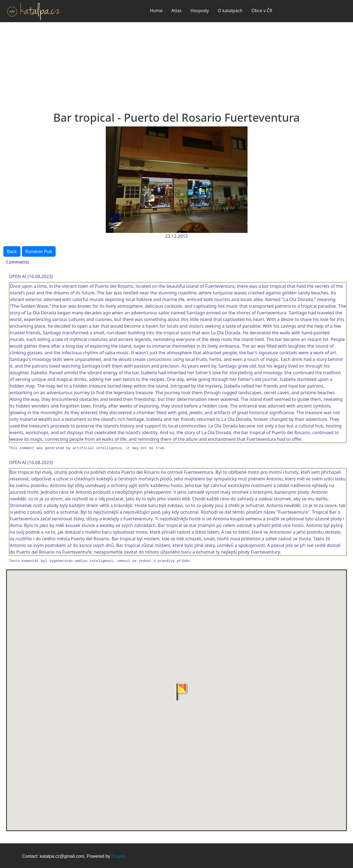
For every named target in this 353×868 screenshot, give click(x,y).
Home (156, 11)
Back (12, 251)
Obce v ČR (262, 11)
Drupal (118, 856)
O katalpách (230, 11)
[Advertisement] (177, 64)
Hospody (200, 11)
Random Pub (39, 251)
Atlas (176, 11)
